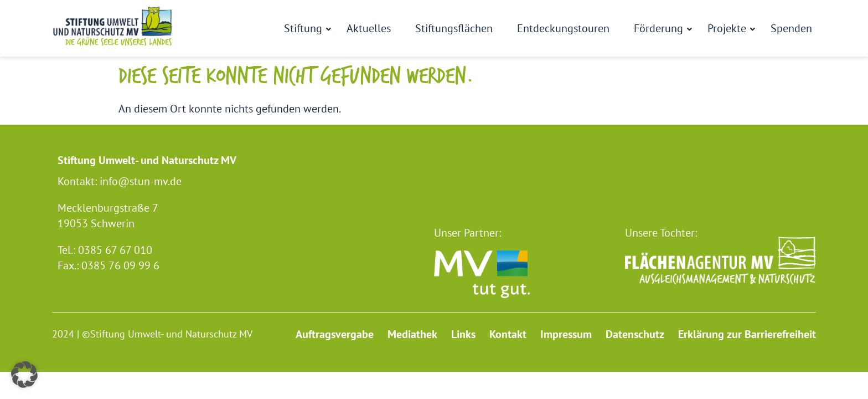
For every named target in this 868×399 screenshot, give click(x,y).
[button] (24, 375)
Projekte (729, 28)
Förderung (660, 28)
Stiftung (305, 28)
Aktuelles (369, 28)
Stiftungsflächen (454, 28)
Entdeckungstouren (563, 28)
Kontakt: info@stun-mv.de (120, 181)
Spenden (791, 28)
